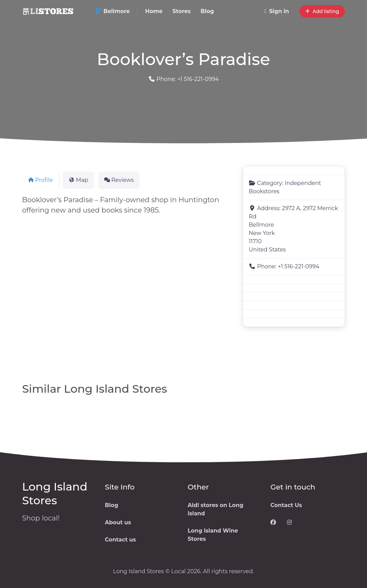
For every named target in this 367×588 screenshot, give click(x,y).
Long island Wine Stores (213, 535)
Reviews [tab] (119, 180)
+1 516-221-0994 (198, 79)
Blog (207, 11)
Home (154, 11)
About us (118, 522)
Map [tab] (78, 180)
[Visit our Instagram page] (289, 523)
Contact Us (286, 505)
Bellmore (115, 11)
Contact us (120, 540)
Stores (182, 11)
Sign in (277, 11)
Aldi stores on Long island (216, 509)
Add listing (322, 11)
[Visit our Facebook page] (273, 523)
